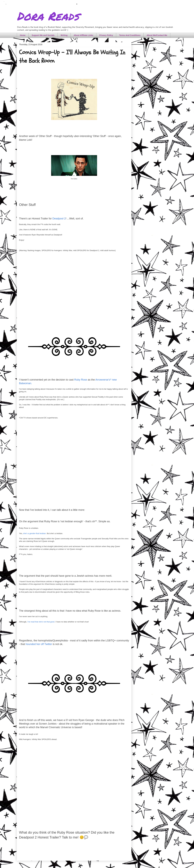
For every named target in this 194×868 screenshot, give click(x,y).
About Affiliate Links (83, 35)
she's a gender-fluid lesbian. (35, 533)
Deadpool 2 (59, 219)
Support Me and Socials (43, 35)
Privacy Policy (106, 35)
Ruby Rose (81, 380)
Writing (64, 35)
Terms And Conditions (130, 35)
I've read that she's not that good (41, 622)
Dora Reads (48, 16)
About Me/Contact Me (157, 35)
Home (23, 35)
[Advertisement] (74, 464)
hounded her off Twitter (39, 644)
